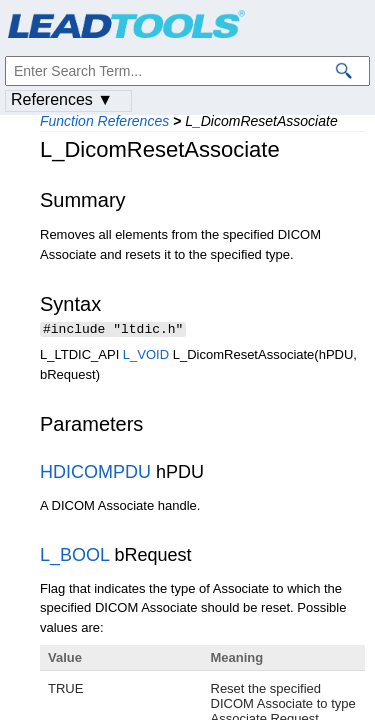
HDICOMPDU (95, 474)
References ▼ (62, 99)
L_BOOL (74, 557)
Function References (104, 121)
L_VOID (146, 356)
